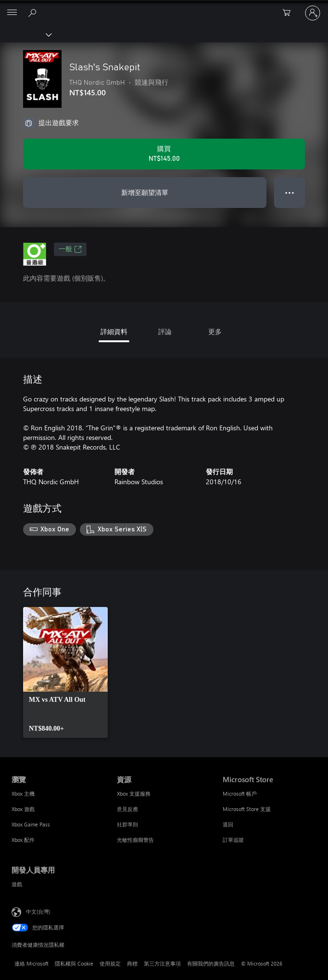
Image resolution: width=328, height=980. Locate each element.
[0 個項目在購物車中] (290, 13)
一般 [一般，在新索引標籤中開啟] (70, 249)
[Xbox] (25, 34)
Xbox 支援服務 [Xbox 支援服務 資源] (134, 793)
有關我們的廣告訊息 (211, 963)
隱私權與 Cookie (74, 963)
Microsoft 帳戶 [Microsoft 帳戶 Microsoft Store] (240, 793)
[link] (65, 672)
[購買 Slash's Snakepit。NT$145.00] (164, 154)
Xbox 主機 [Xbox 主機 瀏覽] (23, 793)
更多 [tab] (215, 331)
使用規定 (110, 963)
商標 (132, 963)
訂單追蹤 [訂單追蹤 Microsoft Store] (233, 840)
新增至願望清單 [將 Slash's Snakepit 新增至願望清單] (145, 192)
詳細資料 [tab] (114, 331)
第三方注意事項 (162, 963)
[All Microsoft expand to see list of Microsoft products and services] (12, 13)
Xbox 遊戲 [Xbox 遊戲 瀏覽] (23, 809)
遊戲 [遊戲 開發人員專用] (17, 884)
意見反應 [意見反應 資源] (127, 809)
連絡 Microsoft (32, 963)
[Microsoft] (164, 7)
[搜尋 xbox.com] (34, 13)
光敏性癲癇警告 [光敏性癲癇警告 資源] (135, 840)
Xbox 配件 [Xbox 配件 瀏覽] (23, 840)
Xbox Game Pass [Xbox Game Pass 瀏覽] (31, 824)
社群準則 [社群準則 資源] (127, 824)
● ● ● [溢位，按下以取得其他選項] (290, 192)
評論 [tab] (165, 331)
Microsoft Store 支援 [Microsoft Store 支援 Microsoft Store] (247, 809)
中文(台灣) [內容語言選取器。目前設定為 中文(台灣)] (38, 911)
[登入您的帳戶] (313, 13)
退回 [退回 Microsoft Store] (228, 824)
